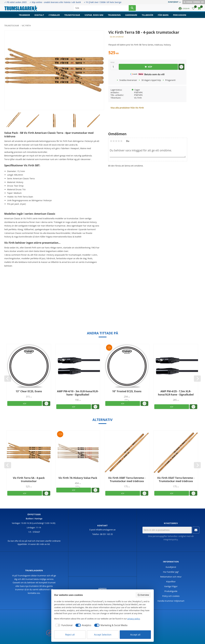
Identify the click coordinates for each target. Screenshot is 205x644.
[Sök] (132, 9)
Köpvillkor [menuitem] (171, 582)
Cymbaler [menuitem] (54, 16)
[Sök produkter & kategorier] (101, 9)
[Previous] (8, 379)
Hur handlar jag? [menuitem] (171, 572)
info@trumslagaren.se (106, 530)
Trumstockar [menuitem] (72, 16)
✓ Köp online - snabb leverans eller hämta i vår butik (55, 2)
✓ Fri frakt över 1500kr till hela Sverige (103, 2)
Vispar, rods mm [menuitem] (94, 16)
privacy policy (134, 619)
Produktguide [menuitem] (171, 591)
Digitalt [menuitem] (39, 16)
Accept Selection (103, 635)
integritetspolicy (171, 539)
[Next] (197, 379)
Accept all (135, 635)
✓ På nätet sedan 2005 (15, 2)
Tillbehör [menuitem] (148, 16)
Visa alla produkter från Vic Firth (127, 108)
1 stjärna (111, 141)
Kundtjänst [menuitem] (173, 2)
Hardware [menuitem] (131, 16)
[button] (193, 9)
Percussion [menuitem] (180, 16)
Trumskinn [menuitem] (114, 16)
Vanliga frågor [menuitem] (171, 586)
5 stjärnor (121, 141)
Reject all (70, 635)
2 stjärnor (114, 141)
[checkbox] (63, 625)
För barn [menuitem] (163, 16)
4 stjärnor (119, 141)
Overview (143, 595)
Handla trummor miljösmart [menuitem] (171, 601)
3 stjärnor (116, 141)
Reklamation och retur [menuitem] (171, 577)
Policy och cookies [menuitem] (171, 596)
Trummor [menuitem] (24, 16)
